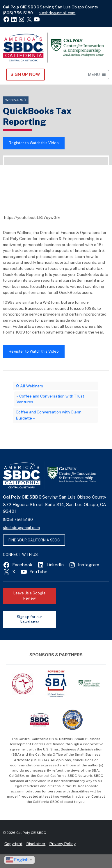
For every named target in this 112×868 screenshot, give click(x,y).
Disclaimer (36, 844)
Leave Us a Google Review (30, 596)
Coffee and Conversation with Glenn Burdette (49, 415)
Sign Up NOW (25, 74)
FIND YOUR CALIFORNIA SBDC (34, 540)
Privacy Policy (62, 844)
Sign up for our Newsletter (30, 620)
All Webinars (29, 386)
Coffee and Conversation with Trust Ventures (50, 399)
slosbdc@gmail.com (57, 13)
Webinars (14, 100)
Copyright (13, 844)
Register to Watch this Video (34, 143)
